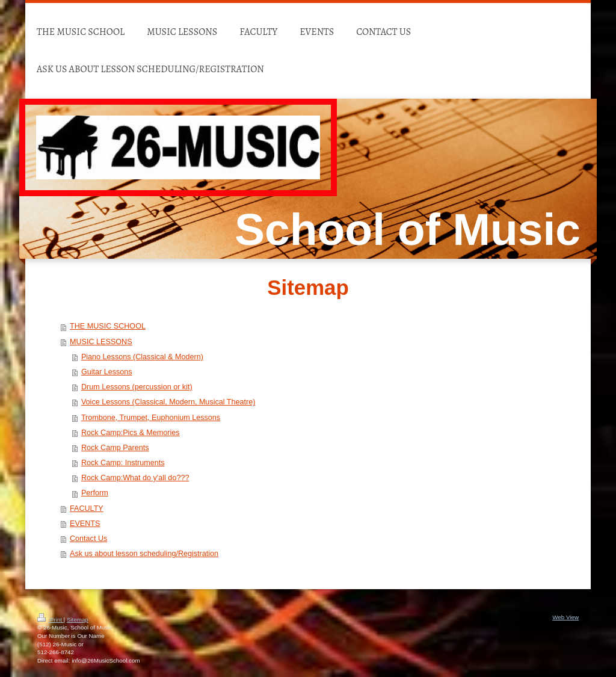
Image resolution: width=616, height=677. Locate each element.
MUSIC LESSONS (101, 342)
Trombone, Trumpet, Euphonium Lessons (151, 418)
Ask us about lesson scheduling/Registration (144, 554)
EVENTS (85, 524)
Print (51, 620)
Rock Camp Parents (115, 448)
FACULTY (87, 509)
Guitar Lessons (107, 372)
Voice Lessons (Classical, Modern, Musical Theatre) (168, 402)
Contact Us (88, 539)
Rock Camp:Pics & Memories (131, 433)
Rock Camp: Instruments (123, 463)
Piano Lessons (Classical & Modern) (142, 357)
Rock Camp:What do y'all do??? (135, 478)
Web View (565, 617)
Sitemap (78, 620)
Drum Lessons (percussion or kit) (137, 387)
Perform (95, 493)
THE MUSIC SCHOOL (108, 326)
